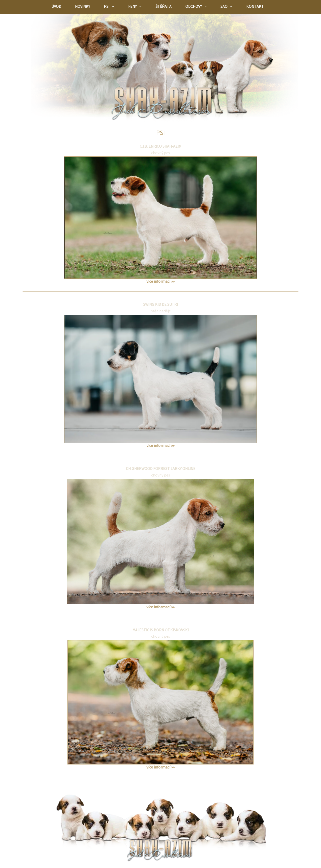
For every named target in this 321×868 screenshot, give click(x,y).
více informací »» (160, 282)
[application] (112, 7)
